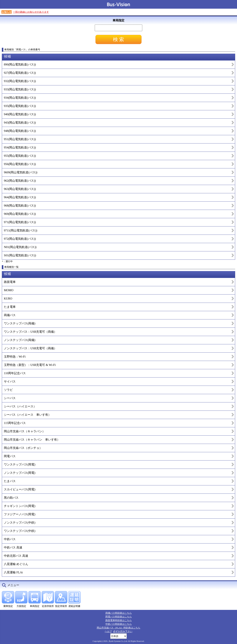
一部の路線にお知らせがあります (31, 12)
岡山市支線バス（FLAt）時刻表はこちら (119, 628)
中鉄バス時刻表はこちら (119, 624)
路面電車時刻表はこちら (119, 620)
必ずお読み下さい (123, 631)
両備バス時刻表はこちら (119, 613)
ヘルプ (108, 631)
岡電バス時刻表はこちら (119, 617)
